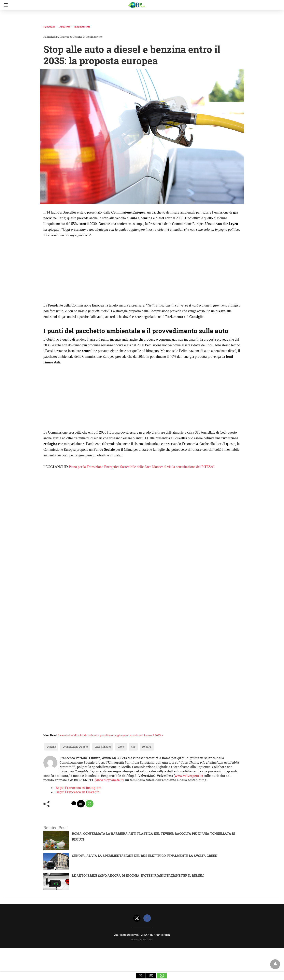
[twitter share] (74, 803)
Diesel (121, 747)
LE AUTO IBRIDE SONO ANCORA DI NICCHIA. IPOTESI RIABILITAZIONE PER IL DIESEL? (138, 875)
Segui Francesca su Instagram (79, 788)
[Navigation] (5, 5)
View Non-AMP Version (155, 935)
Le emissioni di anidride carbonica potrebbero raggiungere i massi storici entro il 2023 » (111, 735)
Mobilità (147, 747)
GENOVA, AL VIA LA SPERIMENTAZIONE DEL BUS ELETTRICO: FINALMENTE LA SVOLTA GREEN (145, 856)
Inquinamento (82, 27)
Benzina (51, 747)
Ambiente (65, 27)
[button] (141, 976)
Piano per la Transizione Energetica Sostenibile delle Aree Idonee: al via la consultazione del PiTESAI (141, 467)
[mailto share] (81, 804)
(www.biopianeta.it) (109, 780)
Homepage (49, 27)
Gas (133, 747)
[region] (77, 272)
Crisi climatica (103, 747)
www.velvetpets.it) (189, 776)
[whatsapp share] (90, 804)
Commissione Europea (75, 747)
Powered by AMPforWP (142, 940)
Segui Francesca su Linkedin (78, 792)
